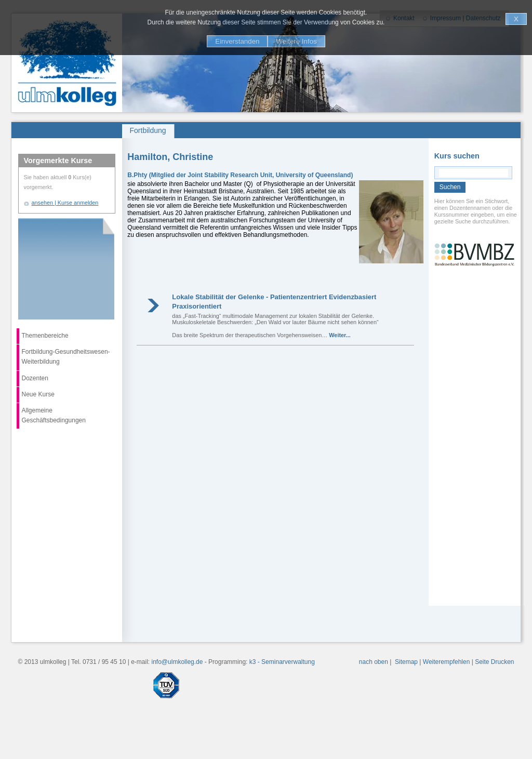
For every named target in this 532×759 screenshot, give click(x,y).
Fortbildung (148, 130)
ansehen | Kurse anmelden (65, 203)
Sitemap (406, 662)
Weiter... (340, 335)
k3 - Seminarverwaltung (282, 662)
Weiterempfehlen (447, 662)
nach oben (374, 662)
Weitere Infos (296, 41)
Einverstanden (237, 41)
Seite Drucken (494, 662)
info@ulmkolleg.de (177, 662)
